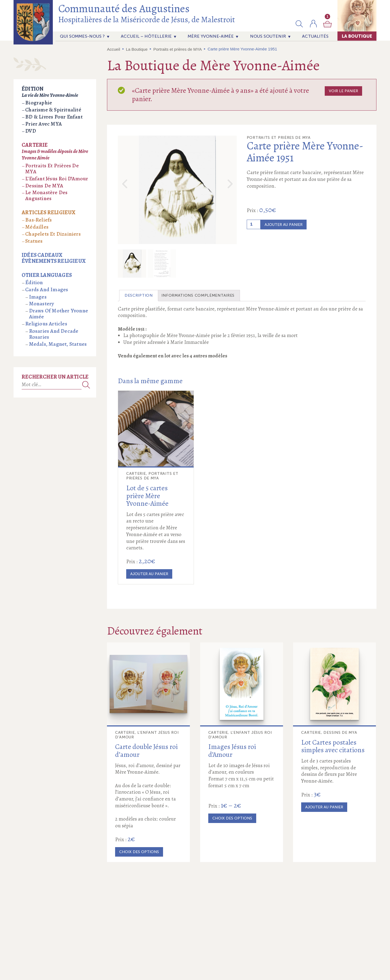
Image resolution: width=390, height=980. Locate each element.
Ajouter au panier (284, 225)
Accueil (113, 49)
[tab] (139, 306)
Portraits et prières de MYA (178, 49)
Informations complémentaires (198, 306)
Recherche (86, 385)
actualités (315, 36)
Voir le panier (343, 91)
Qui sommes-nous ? (82, 36)
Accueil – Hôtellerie (146, 36)
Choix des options (139, 862)
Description (139, 306)
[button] (299, 24)
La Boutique (357, 36)
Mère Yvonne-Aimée (211, 36)
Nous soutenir (268, 36)
